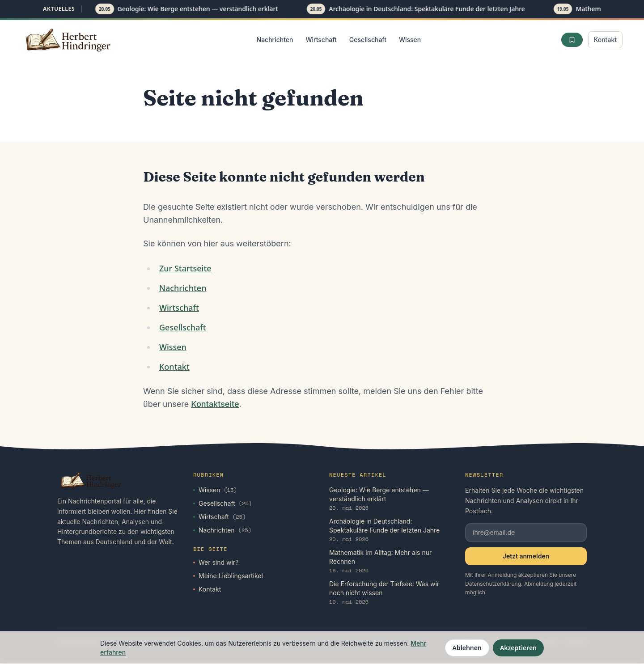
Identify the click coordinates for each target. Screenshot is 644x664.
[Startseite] (69, 40)
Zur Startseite (185, 269)
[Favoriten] (572, 40)
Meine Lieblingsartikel (228, 577)
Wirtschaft (321, 40)
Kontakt (605, 40)
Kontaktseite (215, 405)
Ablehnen (467, 648)
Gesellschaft (368, 40)
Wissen (410, 40)
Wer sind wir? (216, 563)
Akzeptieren (518, 648)
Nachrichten (275, 40)
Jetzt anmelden (526, 557)
